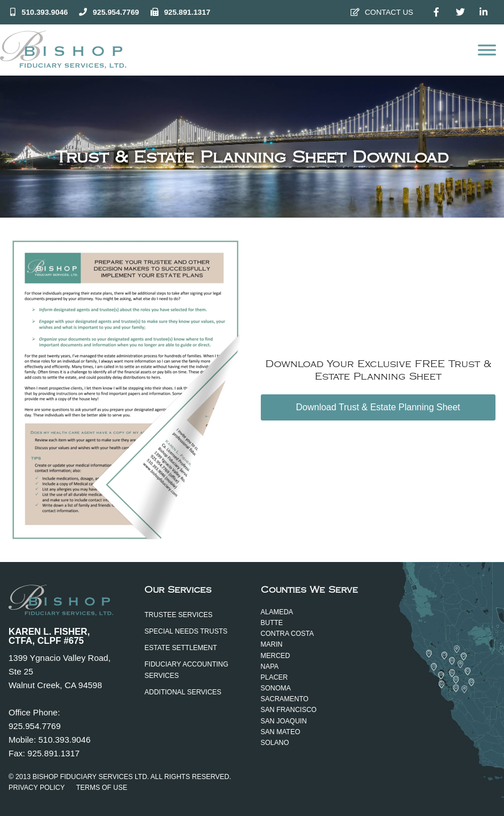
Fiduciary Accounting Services (186, 670)
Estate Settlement (181, 648)
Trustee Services (178, 615)
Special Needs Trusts (186, 631)
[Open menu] (487, 50)
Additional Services (183, 692)
